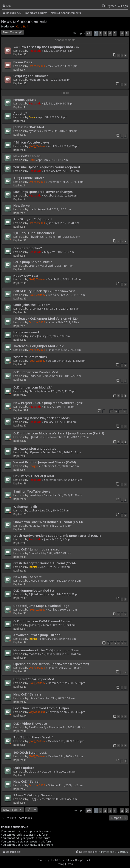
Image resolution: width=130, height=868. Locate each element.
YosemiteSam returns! (30, 357)
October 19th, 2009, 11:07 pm (66, 741)
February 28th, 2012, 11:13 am (66, 295)
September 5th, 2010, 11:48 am (63, 495)
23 (111, 411)
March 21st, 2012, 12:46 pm (65, 279)
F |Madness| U (38, 237)
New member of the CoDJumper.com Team (47, 650)
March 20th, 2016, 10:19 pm (61, 131)
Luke (32, 336)
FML (31, 391)
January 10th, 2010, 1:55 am (64, 668)
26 (125, 411)
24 (116, 411)
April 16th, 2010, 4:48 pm (66, 581)
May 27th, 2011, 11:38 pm (60, 407)
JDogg (32, 799)
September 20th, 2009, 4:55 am (58, 799)
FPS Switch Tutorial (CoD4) (34, 476)
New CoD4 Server (27, 781)
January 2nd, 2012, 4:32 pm (64, 350)
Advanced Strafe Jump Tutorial (37, 635)
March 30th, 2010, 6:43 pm (59, 625)
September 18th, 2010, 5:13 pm (62, 452)
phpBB (53, 860)
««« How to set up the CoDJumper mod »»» (46, 47)
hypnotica (35, 131)
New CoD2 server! (27, 156)
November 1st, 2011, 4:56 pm (63, 376)
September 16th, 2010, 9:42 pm (60, 466)
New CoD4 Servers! (28, 577)
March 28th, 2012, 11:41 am (57, 266)
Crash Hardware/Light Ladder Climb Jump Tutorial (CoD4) (57, 535)
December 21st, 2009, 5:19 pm (67, 683)
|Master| (35, 625)
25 (120, 411)
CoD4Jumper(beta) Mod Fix (34, 590)
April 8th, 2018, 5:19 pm (53, 117)
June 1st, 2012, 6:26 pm (57, 80)
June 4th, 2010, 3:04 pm (58, 539)
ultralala (34, 772)
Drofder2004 (37, 66)
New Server (22, 205)
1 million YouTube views (32, 491)
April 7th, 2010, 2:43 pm (65, 594)
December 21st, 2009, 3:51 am (56, 698)
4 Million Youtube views (31, 142)
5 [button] (115, 33)
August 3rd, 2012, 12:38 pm (54, 209)
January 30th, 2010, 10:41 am (63, 654)
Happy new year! (26, 332)
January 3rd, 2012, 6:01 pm (53, 336)
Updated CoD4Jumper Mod (34, 679)
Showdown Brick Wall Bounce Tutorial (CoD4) (48, 522)
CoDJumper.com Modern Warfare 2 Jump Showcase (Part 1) (59, 433)
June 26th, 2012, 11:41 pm (63, 223)
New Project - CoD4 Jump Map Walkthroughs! (48, 403)
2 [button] (100, 33)
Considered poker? (28, 248)
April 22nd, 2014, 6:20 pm (64, 146)
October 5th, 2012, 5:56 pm (61, 196)
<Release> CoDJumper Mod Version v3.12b (46, 318)
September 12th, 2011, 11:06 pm (56, 391)
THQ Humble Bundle (29, 178)
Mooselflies (36, 654)
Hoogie (33, 466)
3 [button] (105, 33)
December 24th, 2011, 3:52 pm (67, 361)
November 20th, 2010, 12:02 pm (70, 437)
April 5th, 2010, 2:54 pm (62, 610)
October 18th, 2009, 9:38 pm (59, 772)
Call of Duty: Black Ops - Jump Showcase (44, 291)
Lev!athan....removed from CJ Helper (41, 708)
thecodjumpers (38, 581)
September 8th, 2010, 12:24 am (63, 480)
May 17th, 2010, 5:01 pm (56, 553)
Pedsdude (35, 51)
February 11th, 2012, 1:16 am (62, 309)
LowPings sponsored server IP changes (43, 192)
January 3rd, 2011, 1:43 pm (60, 422)
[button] (89, 33)
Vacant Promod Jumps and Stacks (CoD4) (45, 462)
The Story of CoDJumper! (32, 219)
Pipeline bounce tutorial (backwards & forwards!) (51, 664)
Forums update (25, 100)
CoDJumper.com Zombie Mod (36, 372)
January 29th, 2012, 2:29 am (64, 322)
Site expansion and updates (35, 448)
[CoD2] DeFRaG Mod (29, 127)
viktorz (33, 266)
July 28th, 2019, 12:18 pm (59, 51)
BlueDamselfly (38, 727)
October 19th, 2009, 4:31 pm (65, 756)
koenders (35, 80)
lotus (32, 698)
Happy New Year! (26, 275)
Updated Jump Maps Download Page (41, 606)
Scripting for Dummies (31, 76)
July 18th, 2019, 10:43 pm (59, 104)
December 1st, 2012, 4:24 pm (66, 182)
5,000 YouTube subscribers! (34, 233)
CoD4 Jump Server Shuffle (33, 262)
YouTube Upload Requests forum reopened (47, 167)
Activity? (20, 113)
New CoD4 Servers (27, 694)
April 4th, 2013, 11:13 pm (53, 160)
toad (32, 209)
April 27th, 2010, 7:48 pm (55, 567)
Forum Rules (23, 62)
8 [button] (122, 33)
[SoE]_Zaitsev (37, 146)
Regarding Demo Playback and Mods (41, 418)
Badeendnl (36, 376)
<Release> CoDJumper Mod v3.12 (38, 346)
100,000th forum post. (30, 752)
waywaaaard (37, 712)
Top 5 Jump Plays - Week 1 (33, 737)
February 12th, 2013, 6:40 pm (62, 171)
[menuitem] (7, 6)
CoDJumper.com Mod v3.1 (33, 387)
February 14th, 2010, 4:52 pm (58, 639)
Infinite (33, 567)
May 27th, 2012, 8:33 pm (59, 252)
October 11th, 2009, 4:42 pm (65, 785)
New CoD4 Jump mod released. (37, 549)
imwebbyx (35, 495)
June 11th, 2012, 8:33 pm (65, 237)
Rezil (32, 160)
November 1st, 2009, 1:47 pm (67, 727)
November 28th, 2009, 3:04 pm (66, 712)
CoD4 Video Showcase (30, 723)
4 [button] (110, 33)
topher (33, 510)
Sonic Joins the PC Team (32, 305)
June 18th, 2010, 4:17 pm (57, 526)
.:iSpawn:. (34, 452)
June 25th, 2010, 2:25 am (55, 510)
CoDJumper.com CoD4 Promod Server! (42, 621)
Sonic (32, 117)
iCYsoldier (35, 309)
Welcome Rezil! (25, 507)
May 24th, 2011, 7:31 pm (63, 66)
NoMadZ (34, 526)
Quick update (24, 768)
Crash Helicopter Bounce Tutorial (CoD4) (44, 563)
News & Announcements (24, 21)
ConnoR (34, 553)
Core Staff (22, 27)
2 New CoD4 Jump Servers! (33, 795)
